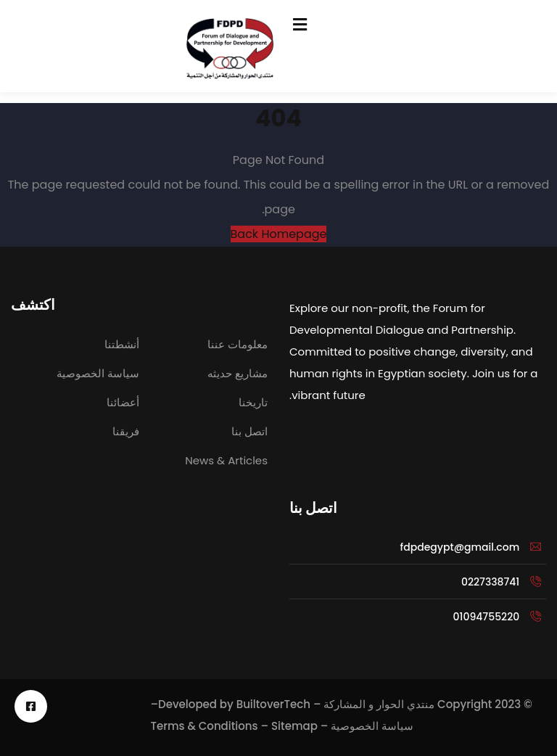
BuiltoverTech (273, 704)
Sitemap (294, 726)
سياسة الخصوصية (372, 726)
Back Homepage (279, 234)
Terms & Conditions (204, 726)
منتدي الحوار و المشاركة (379, 704)
